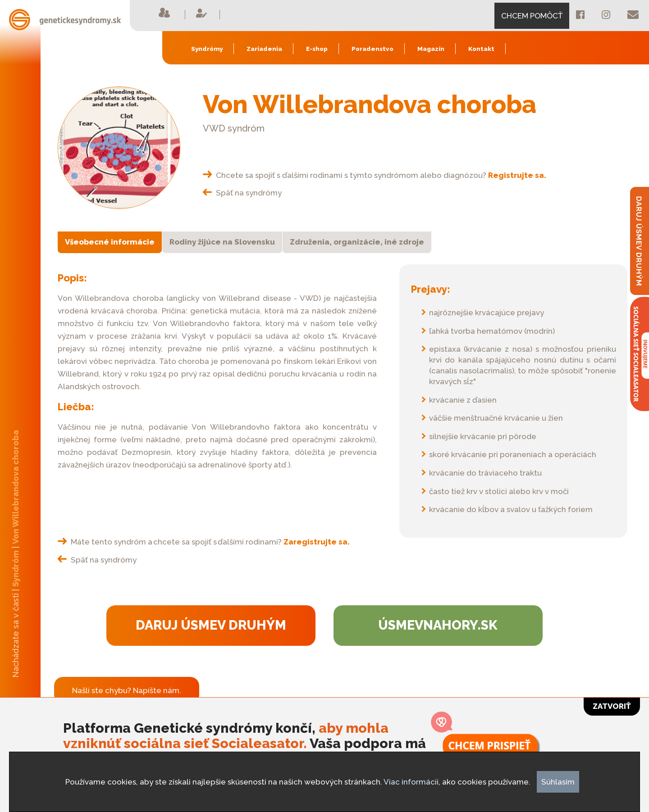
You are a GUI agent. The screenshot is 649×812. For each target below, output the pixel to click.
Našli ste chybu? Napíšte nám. (127, 690)
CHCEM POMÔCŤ (532, 16)
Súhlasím (558, 782)
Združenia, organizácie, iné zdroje (357, 242)
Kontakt (481, 49)
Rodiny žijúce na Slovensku (222, 242)
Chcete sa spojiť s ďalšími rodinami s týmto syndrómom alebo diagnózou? (375, 175)
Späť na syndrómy (242, 193)
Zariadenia (264, 49)
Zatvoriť (612, 706)
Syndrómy (207, 49)
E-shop (317, 49)
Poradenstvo (372, 49)
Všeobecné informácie (110, 242)
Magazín (431, 49)
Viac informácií (411, 782)
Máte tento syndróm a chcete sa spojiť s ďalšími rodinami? (204, 542)
